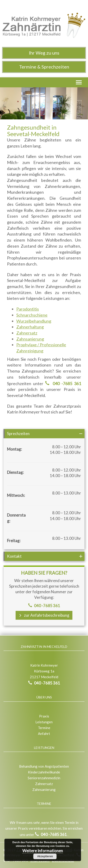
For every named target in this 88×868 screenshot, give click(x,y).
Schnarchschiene (32, 315)
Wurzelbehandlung (34, 321)
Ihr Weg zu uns (44, 53)
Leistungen (44, 722)
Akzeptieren (45, 856)
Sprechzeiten (18, 434)
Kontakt (14, 556)
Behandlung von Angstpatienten (44, 766)
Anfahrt (44, 734)
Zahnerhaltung (30, 327)
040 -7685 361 (66, 383)
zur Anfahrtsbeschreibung (44, 615)
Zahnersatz (27, 333)
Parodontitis (28, 309)
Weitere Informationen (43, 851)
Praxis (44, 716)
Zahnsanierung (30, 339)
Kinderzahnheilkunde (44, 772)
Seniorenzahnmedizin (44, 778)
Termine (44, 728)
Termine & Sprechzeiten (44, 67)
